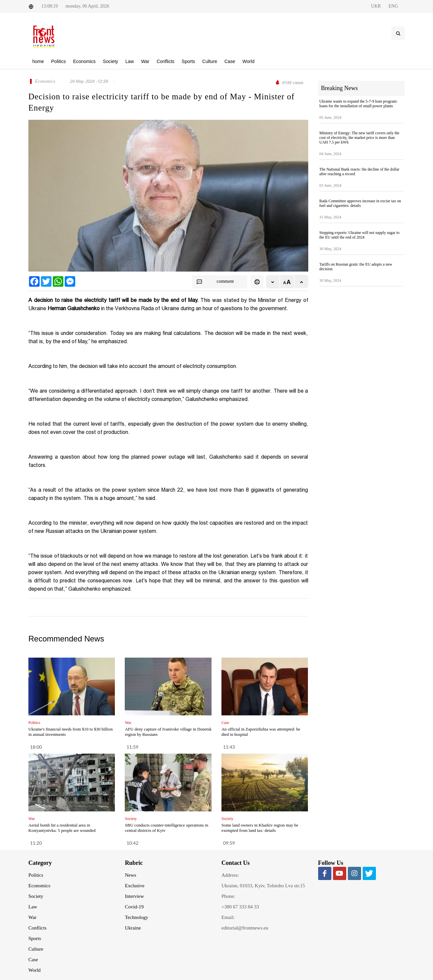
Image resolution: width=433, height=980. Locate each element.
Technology (137, 917)
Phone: (228, 896)
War (33, 917)
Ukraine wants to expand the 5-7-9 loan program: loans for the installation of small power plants (359, 104)
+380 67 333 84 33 (240, 907)
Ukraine (133, 928)
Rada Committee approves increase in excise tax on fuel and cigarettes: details (360, 203)
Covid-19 (134, 907)
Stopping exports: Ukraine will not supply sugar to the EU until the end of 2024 (360, 235)
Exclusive (135, 886)
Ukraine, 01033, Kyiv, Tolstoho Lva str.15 (263, 886)
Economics (39, 886)
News (131, 875)
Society (36, 896)
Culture (36, 949)
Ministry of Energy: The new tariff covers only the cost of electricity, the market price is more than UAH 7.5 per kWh (360, 138)
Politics (36, 875)
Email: (228, 917)
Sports (35, 938)
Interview (134, 896)
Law (33, 907)
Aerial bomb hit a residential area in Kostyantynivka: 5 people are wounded (62, 828)
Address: (230, 875)
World (34, 970)
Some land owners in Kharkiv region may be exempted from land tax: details (260, 828)
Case (33, 960)
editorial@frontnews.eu (245, 928)
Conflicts (37, 928)
